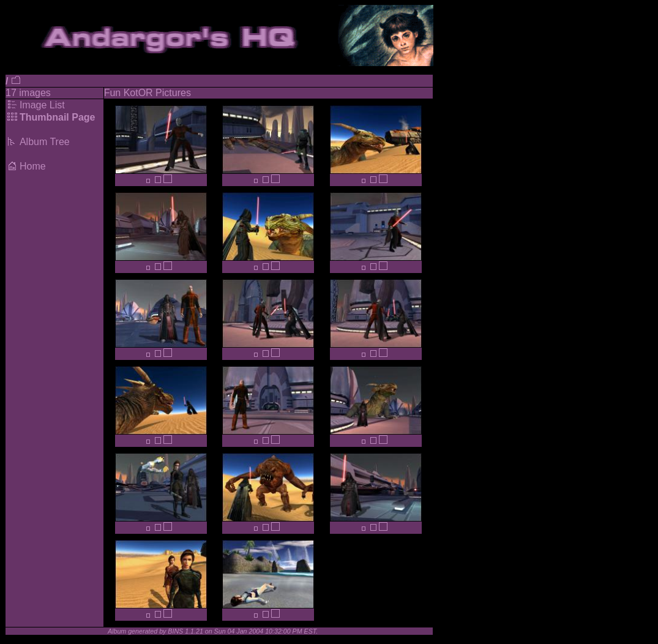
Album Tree (45, 142)
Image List (42, 105)
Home (33, 166)
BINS (175, 631)
